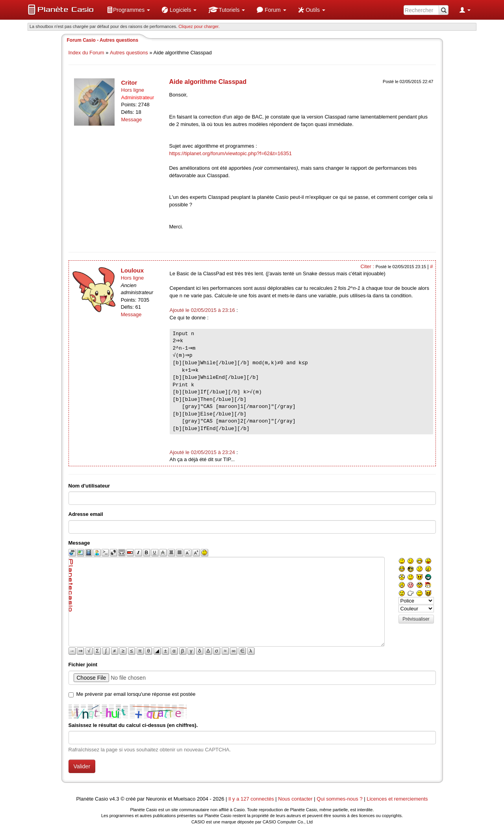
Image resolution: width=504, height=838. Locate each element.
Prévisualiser (416, 619)
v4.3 (114, 799)
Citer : (368, 266)
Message (132, 120)
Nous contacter (295, 799)
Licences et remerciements (397, 799)
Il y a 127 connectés (252, 799)
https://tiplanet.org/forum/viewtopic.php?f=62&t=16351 (231, 153)
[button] (128, 10)
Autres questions (129, 53)
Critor (129, 83)
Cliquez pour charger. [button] (199, 26)
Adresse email (86, 514)
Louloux (132, 270)
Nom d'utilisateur (89, 486)
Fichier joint (83, 665)
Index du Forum (86, 53)
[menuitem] (128, 10)
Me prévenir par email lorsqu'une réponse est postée (136, 694)
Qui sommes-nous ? (339, 799)
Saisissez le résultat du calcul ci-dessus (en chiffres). (133, 725)
